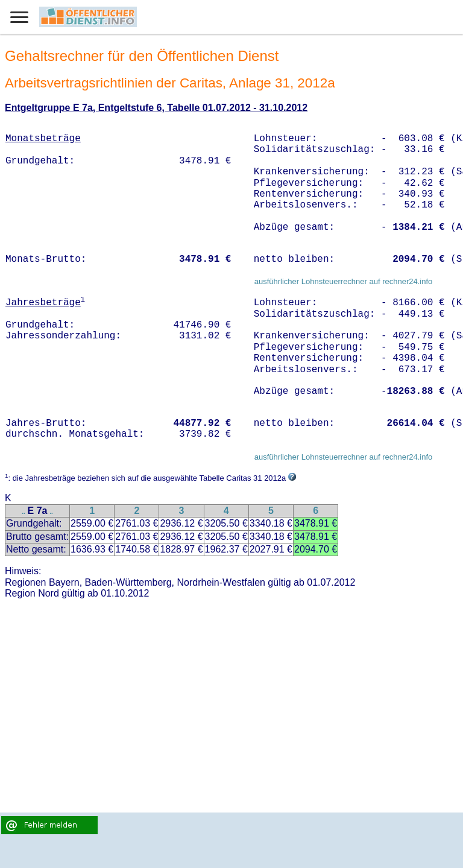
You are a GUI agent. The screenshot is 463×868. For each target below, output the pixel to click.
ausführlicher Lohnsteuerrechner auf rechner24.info (344, 281)
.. (24, 512)
